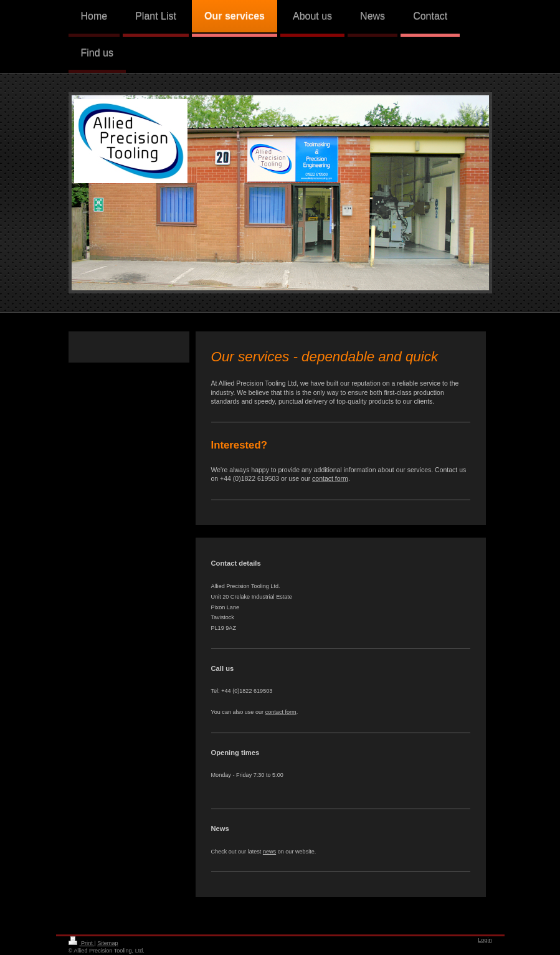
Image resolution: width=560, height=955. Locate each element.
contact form (330, 478)
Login (485, 940)
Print (82, 943)
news (269, 852)
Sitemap (107, 943)
